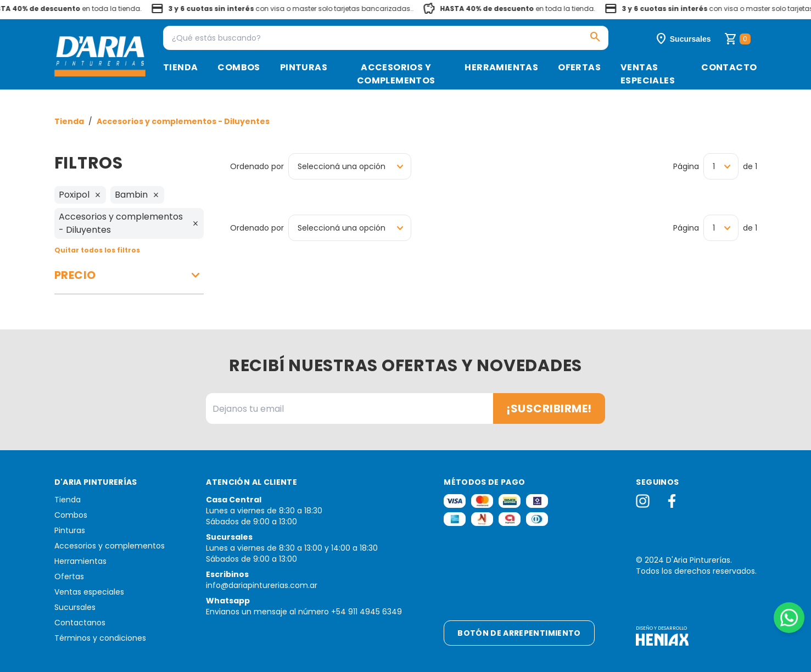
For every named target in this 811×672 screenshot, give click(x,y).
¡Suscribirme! (549, 408)
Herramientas (501, 67)
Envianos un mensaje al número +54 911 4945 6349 (304, 612)
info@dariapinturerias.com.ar (262, 585)
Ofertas (579, 67)
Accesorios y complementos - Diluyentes (183, 121)
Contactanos (80, 623)
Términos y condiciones (100, 638)
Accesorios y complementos (396, 74)
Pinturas (304, 67)
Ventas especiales (648, 74)
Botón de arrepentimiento (519, 633)
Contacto (729, 67)
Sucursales (75, 607)
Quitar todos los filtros (97, 250)
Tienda (180, 67)
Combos (239, 67)
